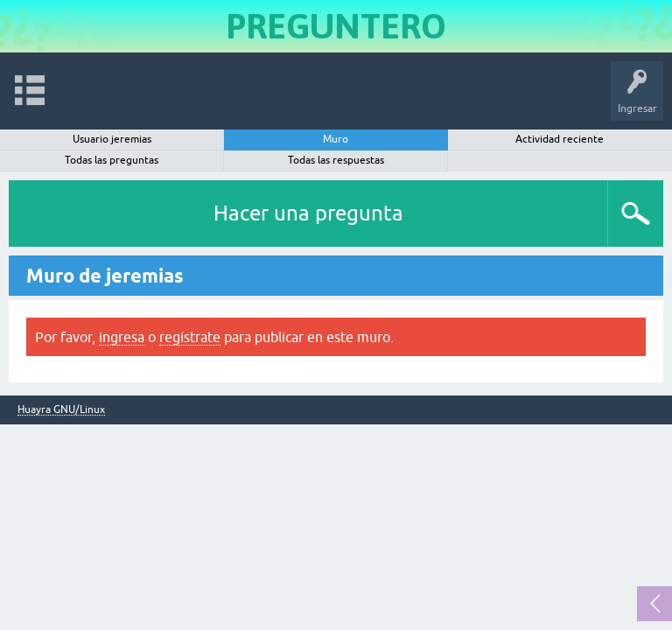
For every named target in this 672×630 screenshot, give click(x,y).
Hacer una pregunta (308, 213)
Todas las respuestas (336, 160)
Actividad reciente (560, 139)
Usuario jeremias (112, 139)
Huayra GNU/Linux (61, 410)
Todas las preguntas (112, 160)
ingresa (122, 337)
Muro (336, 139)
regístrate (190, 337)
